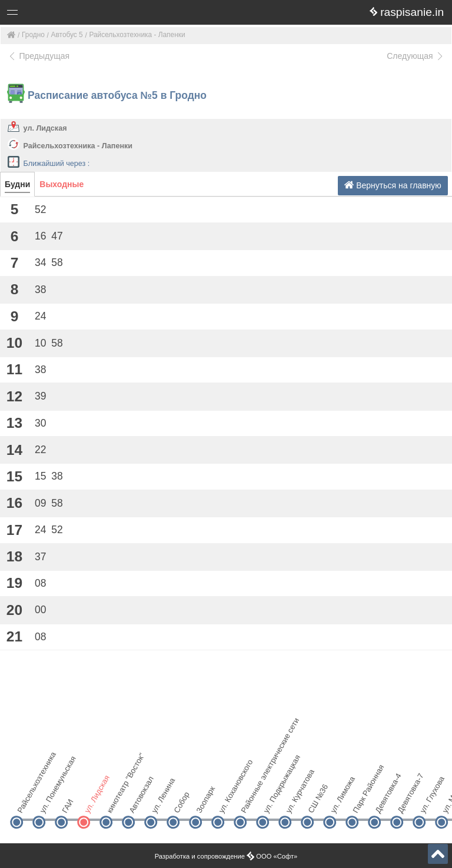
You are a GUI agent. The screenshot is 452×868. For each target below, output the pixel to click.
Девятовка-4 (384, 802)
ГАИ (67, 807)
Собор (181, 802)
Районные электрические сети (250, 802)
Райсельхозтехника (26, 802)
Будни (17, 184)
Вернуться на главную (393, 185)
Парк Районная (362, 802)
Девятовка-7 (406, 802)
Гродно (33, 35)
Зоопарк (205, 802)
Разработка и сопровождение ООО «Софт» (226, 856)
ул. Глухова (429, 802)
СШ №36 (317, 802)
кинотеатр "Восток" (116, 802)
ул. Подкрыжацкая (272, 802)
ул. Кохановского (227, 802)
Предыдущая (39, 56)
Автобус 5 (67, 35)
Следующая (416, 56)
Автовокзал (138, 802)
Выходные (62, 184)
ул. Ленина (160, 802)
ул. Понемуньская (49, 802)
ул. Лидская (45, 128)
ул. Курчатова (295, 802)
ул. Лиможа (339, 802)
